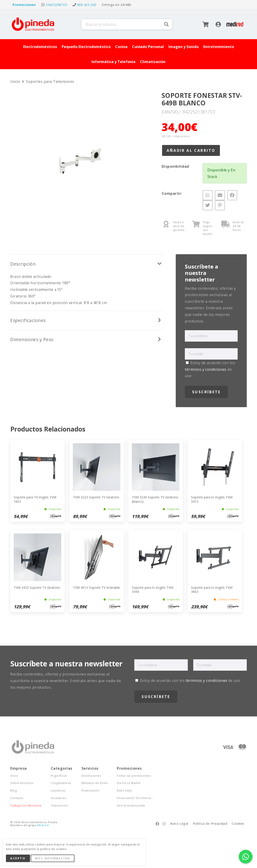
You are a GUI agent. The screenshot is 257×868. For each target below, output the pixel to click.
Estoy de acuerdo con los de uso (210, 369)
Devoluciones (92, 776)
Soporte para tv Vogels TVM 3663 (212, 590)
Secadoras (59, 798)
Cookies (238, 824)
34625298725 (56, 5)
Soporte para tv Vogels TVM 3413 (212, 499)
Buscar (166, 24)
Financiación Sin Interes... (135, 798)
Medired (43, 825)
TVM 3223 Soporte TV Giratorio (96, 497)
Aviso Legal (179, 824)
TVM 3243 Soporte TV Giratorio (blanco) (155, 499)
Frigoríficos (59, 776)
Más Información (52, 858)
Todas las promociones (134, 776)
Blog (13, 791)
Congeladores (61, 783)
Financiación (90, 791)
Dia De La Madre (129, 783)
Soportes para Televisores (50, 81)
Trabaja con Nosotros (26, 806)
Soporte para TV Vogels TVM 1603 (35, 499)
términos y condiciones (206, 369)
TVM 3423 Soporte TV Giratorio (37, 588)
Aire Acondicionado (131, 806)
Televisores (59, 806)
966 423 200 (87, 5)
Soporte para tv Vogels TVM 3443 (153, 590)
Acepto (18, 858)
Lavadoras (58, 791)
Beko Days (124, 791)
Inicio (16, 81)
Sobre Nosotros (22, 783)
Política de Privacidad (210, 824)
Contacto (17, 798)
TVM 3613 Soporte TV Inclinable (96, 588)
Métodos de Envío (95, 783)
